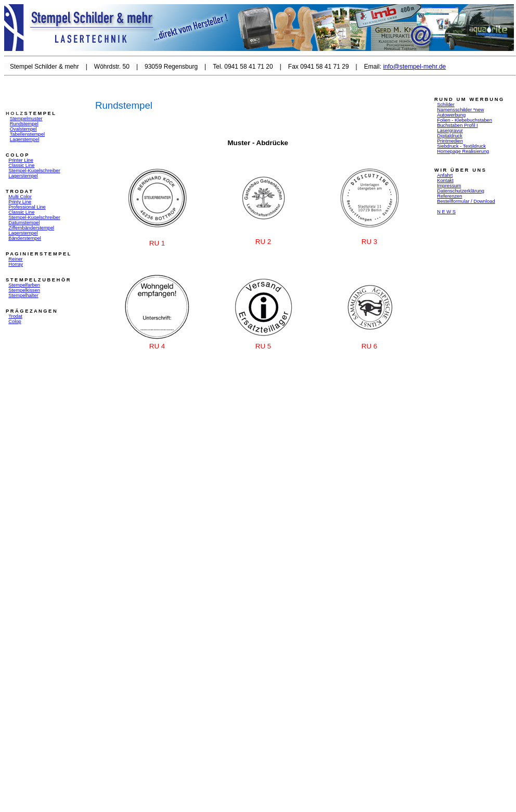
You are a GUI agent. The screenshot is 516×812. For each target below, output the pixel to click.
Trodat (15, 316)
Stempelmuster (26, 119)
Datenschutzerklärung (461, 191)
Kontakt (445, 181)
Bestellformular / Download (466, 201)
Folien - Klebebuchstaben (465, 120)
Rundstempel (24, 124)
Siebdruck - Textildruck (461, 146)
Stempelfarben (24, 285)
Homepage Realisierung (463, 151)
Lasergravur (450, 131)
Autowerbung (451, 115)
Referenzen (449, 196)
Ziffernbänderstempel (31, 228)
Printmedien (450, 141)
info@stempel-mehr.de (414, 67)
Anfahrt (445, 175)
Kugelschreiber (44, 171)
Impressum (449, 186)
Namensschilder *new (460, 110)
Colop (15, 321)
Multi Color (20, 197)
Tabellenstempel (27, 134)
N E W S (446, 212)
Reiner (15, 259)
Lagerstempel (25, 139)
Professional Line (27, 207)
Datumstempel (24, 223)
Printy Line (20, 202)
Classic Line (21, 165)
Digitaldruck (450, 136)
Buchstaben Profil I (457, 125)
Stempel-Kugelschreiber (34, 217)
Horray (16, 264)
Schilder (446, 105)
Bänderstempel (25, 238)
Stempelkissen (24, 290)
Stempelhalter (23, 295)
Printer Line (21, 160)
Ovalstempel (23, 129)
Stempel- (18, 171)
